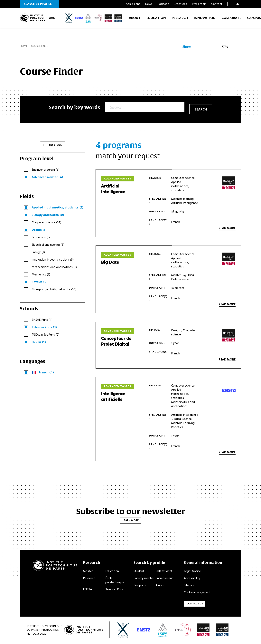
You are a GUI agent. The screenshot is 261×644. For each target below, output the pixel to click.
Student (139, 572)
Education (156, 19)
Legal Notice (192, 572)
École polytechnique (115, 581)
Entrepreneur (164, 579)
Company (140, 586)
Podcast (163, 4)
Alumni (160, 586)
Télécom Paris (114, 590)
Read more (227, 229)
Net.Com (33, 634)
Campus (254, 19)
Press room (199, 4)
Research (180, 19)
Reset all (55, 145)
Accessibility (192, 579)
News (149, 4)
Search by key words (75, 108)
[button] (40, 4)
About (135, 19)
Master (88, 572)
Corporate (231, 19)
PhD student (164, 572)
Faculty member (144, 579)
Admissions (133, 4)
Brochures (180, 4)
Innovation (205, 19)
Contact (217, 4)
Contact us (195, 604)
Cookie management (197, 593)
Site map (190, 586)
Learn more (131, 521)
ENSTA (88, 590)
